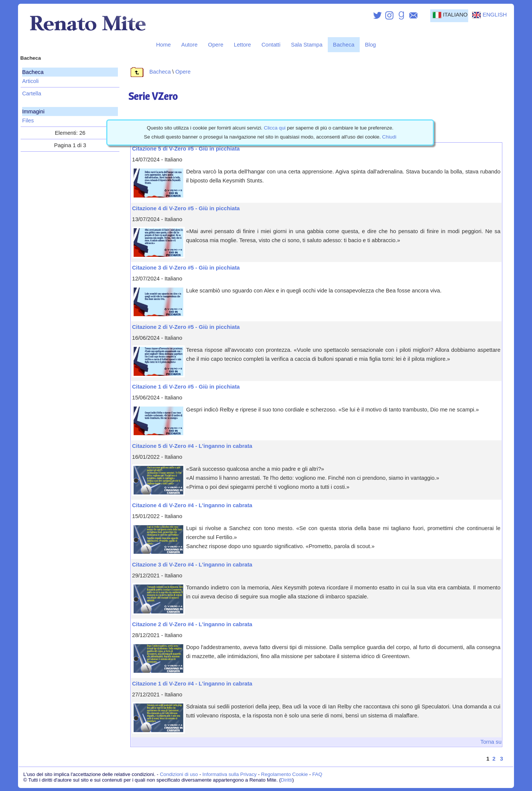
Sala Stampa (307, 45)
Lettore (243, 45)
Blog (370, 45)
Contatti (271, 45)
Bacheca (344, 45)
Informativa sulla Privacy (229, 774)
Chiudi (389, 137)
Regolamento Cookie (284, 774)
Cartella (32, 93)
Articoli (30, 81)
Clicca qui (275, 128)
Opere (216, 45)
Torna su (491, 742)
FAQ (317, 774)
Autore (189, 45)
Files (28, 121)
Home (164, 45)
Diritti (286, 780)
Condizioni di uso (179, 774)
